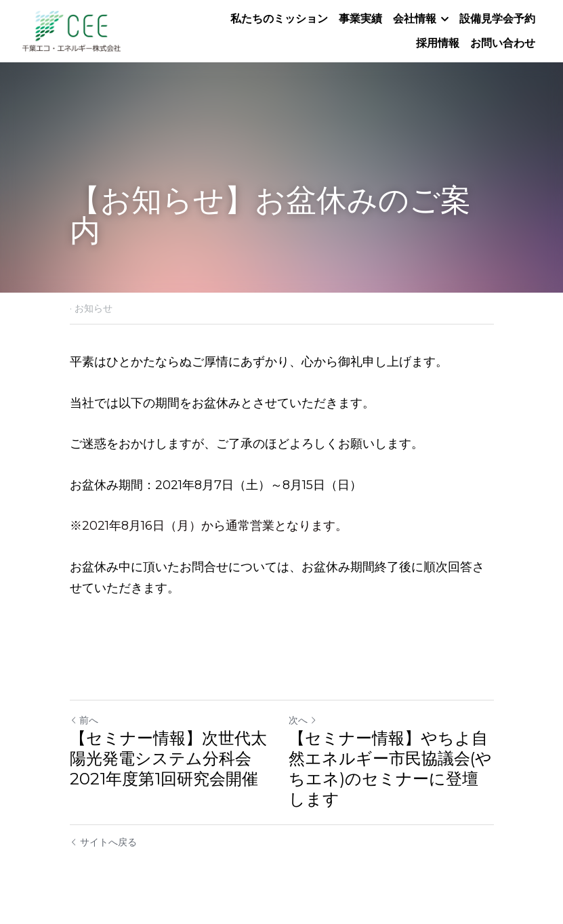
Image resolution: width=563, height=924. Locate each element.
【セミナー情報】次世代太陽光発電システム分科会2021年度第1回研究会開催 (168, 758)
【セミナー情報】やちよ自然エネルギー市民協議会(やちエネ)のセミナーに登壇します (390, 769)
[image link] (71, 30)
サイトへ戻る (103, 842)
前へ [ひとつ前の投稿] (84, 720)
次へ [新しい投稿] (303, 720)
